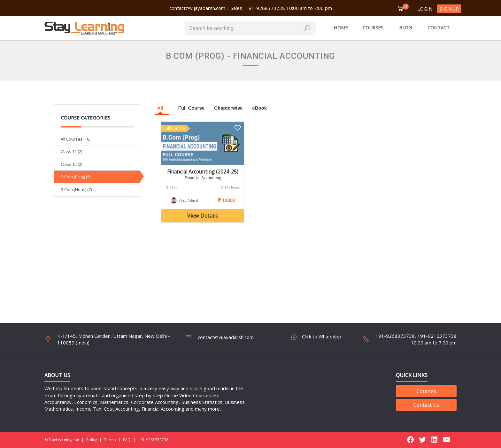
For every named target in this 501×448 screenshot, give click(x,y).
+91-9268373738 (153, 440)
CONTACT (439, 27)
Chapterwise (228, 108)
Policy (92, 440)
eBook (259, 108)
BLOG (405, 27)
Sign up (449, 9)
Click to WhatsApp (317, 338)
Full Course (192, 108)
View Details (203, 216)
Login (425, 9)
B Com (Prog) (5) (76, 177)
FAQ (127, 440)
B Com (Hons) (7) (76, 189)
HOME (341, 27)
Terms (110, 440)
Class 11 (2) (71, 151)
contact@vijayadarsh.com (197, 8)
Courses (426, 391)
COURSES (373, 27)
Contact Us (426, 405)
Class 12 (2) (71, 164)
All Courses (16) (75, 139)
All (162, 108)
